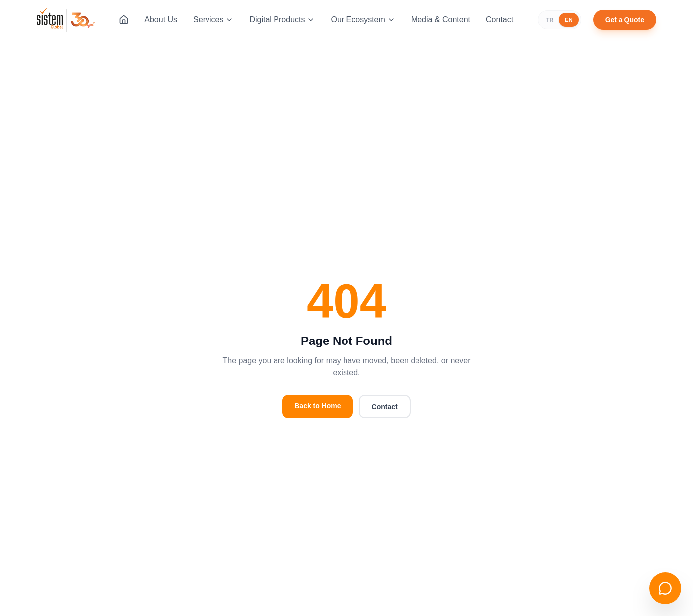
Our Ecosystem (363, 20)
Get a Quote (625, 20)
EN (569, 20)
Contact (500, 20)
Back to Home (317, 406)
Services (213, 20)
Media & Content (441, 20)
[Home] (124, 20)
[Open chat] (665, 588)
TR (550, 20)
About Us (161, 20)
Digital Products (282, 20)
